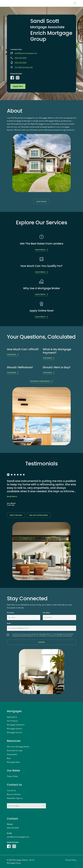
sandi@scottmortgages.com (26, 53)
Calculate (13, 354)
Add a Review (16, 515)
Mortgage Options (14, 729)
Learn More (42, 202)
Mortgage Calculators (16, 725)
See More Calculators (41, 381)
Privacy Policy (71, 860)
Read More (12, 497)
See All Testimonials (39, 515)
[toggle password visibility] (44, 806)
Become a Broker (14, 794)
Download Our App (15, 751)
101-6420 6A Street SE (24, 67)
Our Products (12, 721)
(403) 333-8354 (21, 58)
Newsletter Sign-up (15, 798)
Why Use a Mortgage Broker (18, 747)
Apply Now (18, 86)
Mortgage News (13, 762)
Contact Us (11, 791)
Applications (12, 717)
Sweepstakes (12, 754)
